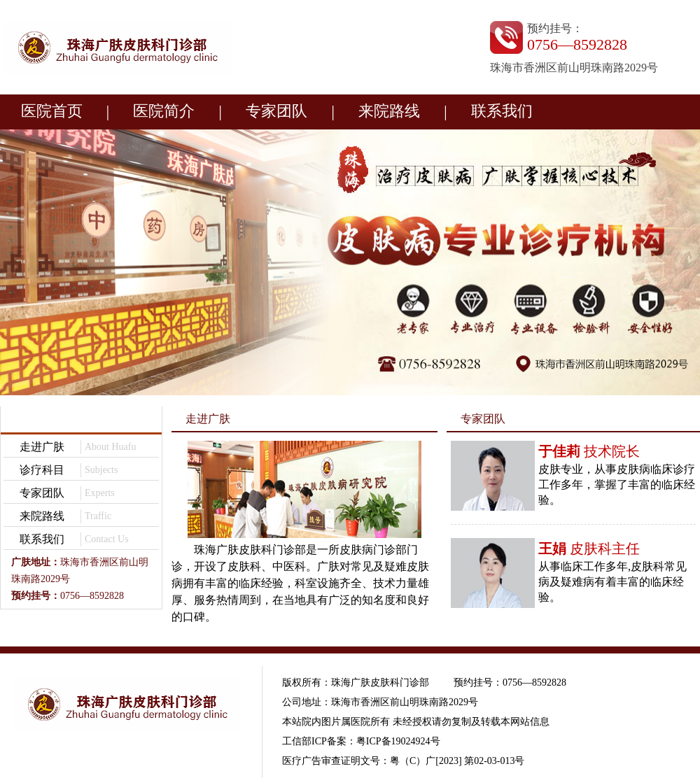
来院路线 (389, 111)
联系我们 (502, 111)
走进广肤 (42, 447)
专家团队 (276, 111)
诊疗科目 (42, 470)
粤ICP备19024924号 (398, 741)
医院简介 (164, 111)
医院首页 (52, 111)
